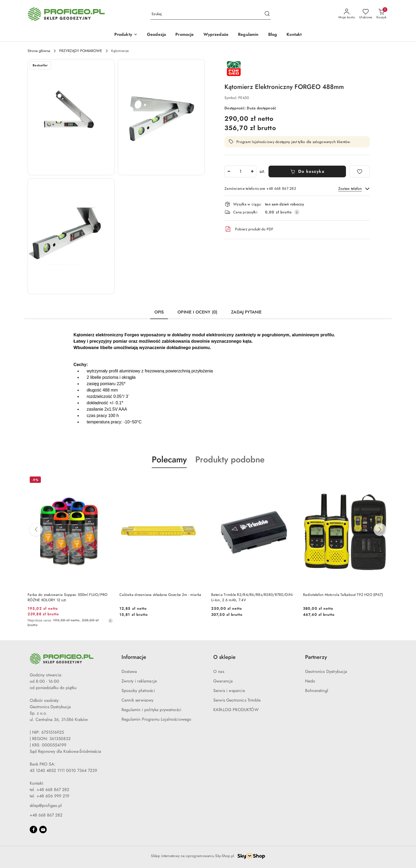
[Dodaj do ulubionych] (359, 171)
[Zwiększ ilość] (252, 171)
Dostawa (129, 672)
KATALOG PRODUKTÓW (236, 710)
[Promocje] (185, 35)
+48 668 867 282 (46, 815)
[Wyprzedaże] (216, 35)
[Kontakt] (294, 35)
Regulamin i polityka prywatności (151, 710)
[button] (71, 117)
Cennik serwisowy (138, 700)
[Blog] (273, 35)
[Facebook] (33, 830)
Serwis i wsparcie (229, 691)
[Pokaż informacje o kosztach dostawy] (297, 212)
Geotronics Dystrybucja (326, 672)
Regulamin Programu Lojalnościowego (156, 719)
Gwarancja (223, 681)
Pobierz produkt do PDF (249, 229)
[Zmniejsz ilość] (229, 171)
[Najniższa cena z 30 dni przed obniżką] (110, 621)
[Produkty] (126, 35)
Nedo (310, 681)
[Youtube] (43, 830)
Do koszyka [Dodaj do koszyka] (307, 171)
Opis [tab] (159, 312)
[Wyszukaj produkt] (211, 14)
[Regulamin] (248, 35)
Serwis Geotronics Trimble (237, 700)
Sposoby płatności (138, 691)
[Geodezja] (156, 35)
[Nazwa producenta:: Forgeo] (234, 68)
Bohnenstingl (317, 691)
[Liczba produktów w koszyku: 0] (381, 14)
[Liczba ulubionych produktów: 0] (366, 14)
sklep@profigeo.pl (46, 806)
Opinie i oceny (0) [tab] (197, 312)
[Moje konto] (347, 14)
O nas (219, 672)
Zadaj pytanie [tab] (246, 312)
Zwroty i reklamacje (139, 681)
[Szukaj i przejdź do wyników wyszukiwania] (267, 14)
